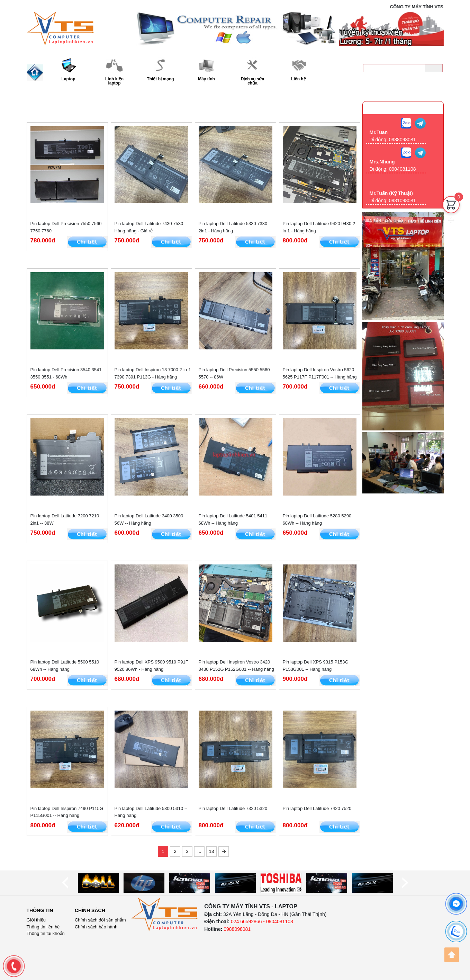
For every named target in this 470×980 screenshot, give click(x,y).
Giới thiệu (36, 920)
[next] (405, 883)
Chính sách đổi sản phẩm (100, 920)
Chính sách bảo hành (96, 927)
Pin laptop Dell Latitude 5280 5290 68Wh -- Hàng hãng (317, 519)
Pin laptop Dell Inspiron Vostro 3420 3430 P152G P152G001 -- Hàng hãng (236, 666)
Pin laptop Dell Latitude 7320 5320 (233, 808)
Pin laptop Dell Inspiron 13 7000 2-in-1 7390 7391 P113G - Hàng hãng (153, 373)
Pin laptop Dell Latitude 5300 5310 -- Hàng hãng (151, 812)
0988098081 (419, 82)
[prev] (65, 883)
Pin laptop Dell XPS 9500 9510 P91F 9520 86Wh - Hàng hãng (151, 666)
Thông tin (40, 910)
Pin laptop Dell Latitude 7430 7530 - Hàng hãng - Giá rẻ (150, 227)
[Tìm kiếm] (433, 68)
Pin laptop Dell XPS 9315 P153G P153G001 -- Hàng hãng (316, 666)
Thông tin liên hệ (43, 927)
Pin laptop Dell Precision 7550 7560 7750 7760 (66, 227)
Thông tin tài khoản (46, 933)
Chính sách (90, 910)
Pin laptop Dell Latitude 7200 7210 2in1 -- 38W (65, 519)
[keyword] (394, 68)
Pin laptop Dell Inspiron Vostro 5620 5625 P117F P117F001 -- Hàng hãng (320, 373)
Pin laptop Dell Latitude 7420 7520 (317, 808)
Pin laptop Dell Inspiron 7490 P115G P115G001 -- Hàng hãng (67, 812)
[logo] (165, 915)
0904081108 (403, 169)
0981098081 (403, 201)
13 (211, 851)
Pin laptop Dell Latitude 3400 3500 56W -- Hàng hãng (149, 519)
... (200, 851)
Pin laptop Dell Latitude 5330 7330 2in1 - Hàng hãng (233, 227)
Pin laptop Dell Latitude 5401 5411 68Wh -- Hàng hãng (233, 519)
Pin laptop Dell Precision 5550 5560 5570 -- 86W (234, 373)
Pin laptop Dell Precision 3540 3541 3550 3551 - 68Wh (66, 373)
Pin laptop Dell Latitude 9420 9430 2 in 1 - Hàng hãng (319, 227)
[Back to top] (452, 955)
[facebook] (456, 904)
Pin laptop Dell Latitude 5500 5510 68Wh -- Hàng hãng (65, 666)
